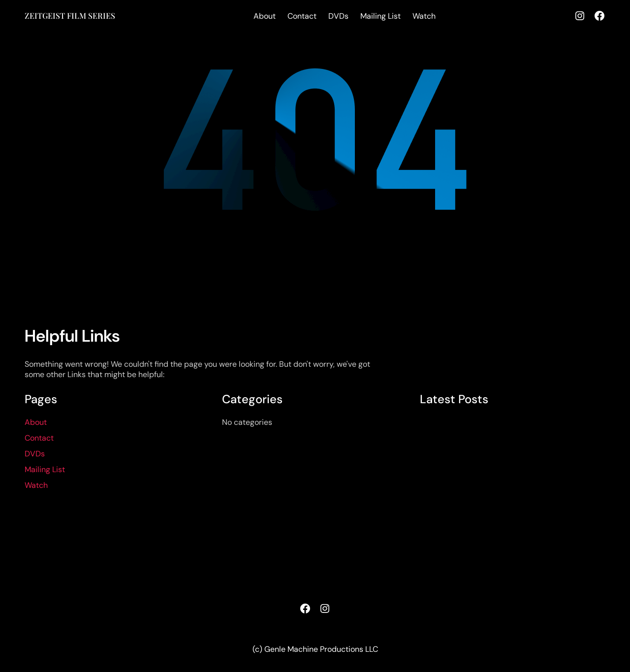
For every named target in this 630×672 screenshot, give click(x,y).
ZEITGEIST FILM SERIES (70, 16)
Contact (302, 16)
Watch (424, 16)
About (265, 16)
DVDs (338, 16)
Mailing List (380, 16)
